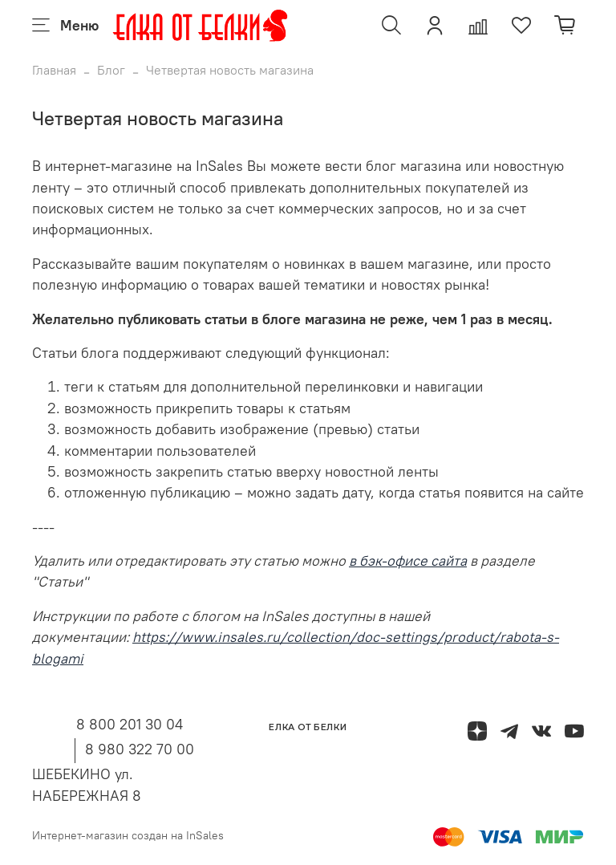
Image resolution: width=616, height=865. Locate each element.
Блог (111, 70)
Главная (54, 70)
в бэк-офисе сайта (408, 561)
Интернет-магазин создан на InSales (128, 835)
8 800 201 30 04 (130, 724)
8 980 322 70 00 (140, 749)
